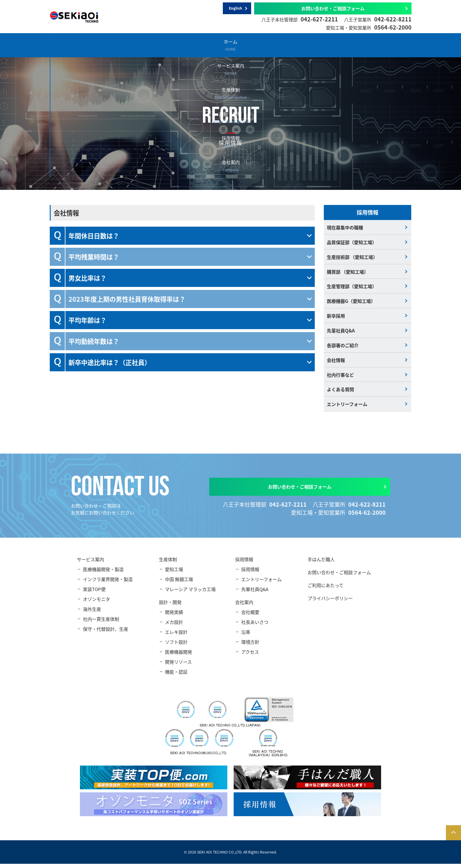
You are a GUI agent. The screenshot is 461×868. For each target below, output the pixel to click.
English (235, 8)
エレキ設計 (176, 636)
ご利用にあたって (325, 590)
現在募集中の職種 (345, 227)
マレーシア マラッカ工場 (190, 594)
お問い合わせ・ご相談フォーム (333, 8)
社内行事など (340, 378)
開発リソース (178, 666)
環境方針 (250, 646)
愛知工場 (174, 574)
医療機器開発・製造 (103, 574)
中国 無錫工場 (179, 584)
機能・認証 (176, 676)
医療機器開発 (178, 656)
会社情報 (336, 363)
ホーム (80, 45)
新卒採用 (336, 318)
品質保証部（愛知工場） (352, 242)
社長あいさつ (255, 626)
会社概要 (250, 616)
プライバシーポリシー (330, 603)
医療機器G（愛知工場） (351, 303)
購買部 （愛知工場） (348, 273)
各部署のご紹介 (343, 348)
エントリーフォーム (347, 408)
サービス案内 (140, 45)
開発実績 (174, 616)
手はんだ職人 (321, 564)
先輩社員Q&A (341, 333)
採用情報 (320, 45)
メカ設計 (174, 626)
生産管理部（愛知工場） (352, 288)
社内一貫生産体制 (101, 623)
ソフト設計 (176, 646)
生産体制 (200, 45)
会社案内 (380, 45)
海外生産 (92, 613)
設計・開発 (260, 45)
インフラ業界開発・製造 (108, 584)
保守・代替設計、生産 (106, 633)
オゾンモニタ (96, 604)
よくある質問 (340, 393)
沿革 (246, 636)
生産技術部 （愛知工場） (352, 258)
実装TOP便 (94, 594)
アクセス (250, 656)
